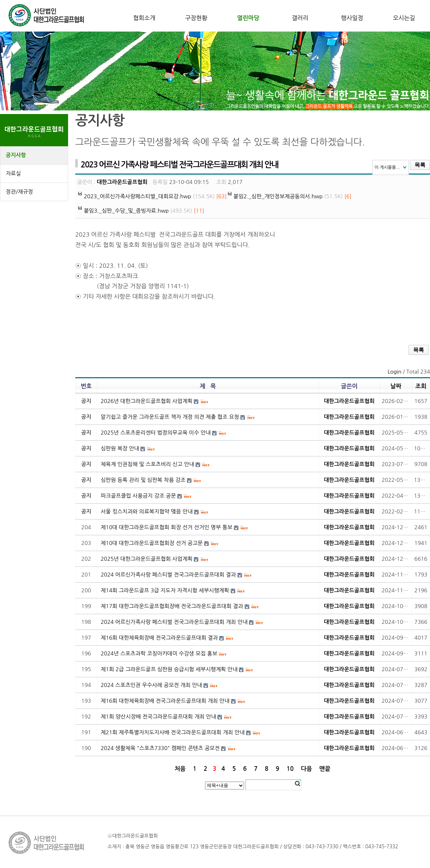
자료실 (13, 173)
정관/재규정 (19, 192)
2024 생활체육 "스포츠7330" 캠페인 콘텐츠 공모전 (160, 748)
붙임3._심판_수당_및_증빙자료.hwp (126, 211)
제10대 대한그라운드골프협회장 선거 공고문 (152, 543)
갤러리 (300, 18)
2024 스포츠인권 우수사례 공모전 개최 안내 (151, 685)
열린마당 (248, 18)
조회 (421, 386)
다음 (307, 769)
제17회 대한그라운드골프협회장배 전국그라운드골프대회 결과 (172, 606)
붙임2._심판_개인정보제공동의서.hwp (278, 196)
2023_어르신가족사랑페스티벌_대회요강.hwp (138, 196)
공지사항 (16, 155)
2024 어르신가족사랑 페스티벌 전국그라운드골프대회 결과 (168, 575)
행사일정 (352, 18)
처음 (180, 769)
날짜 (396, 386)
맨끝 (325, 769)
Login (395, 372)
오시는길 (404, 18)
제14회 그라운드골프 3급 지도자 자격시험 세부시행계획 (165, 590)
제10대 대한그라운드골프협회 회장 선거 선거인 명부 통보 (167, 527)
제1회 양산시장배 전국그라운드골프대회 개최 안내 (158, 717)
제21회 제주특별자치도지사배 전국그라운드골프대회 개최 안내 (173, 732)
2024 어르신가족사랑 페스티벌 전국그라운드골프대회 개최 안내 (174, 622)
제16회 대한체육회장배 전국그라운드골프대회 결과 (159, 638)
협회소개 (144, 18)
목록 (420, 165)
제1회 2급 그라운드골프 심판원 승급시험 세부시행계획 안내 (169, 669)
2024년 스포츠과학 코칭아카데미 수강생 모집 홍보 (159, 653)
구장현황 (196, 18)
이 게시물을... (387, 167)
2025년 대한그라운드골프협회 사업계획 (147, 559)
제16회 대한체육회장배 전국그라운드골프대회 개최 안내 (165, 701)
